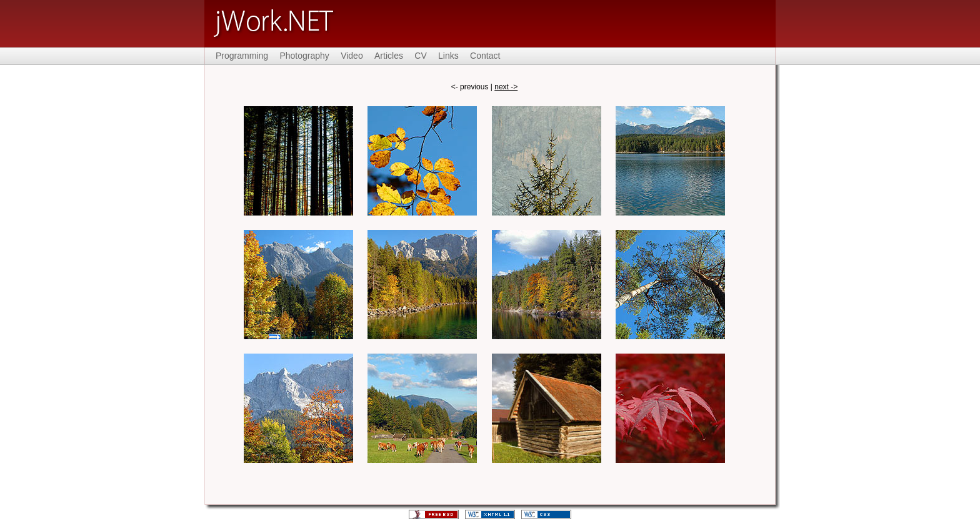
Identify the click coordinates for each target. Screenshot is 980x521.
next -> (506, 87)
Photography (304, 56)
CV (420, 56)
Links (448, 56)
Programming (242, 56)
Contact (485, 56)
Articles (389, 56)
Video (352, 56)
